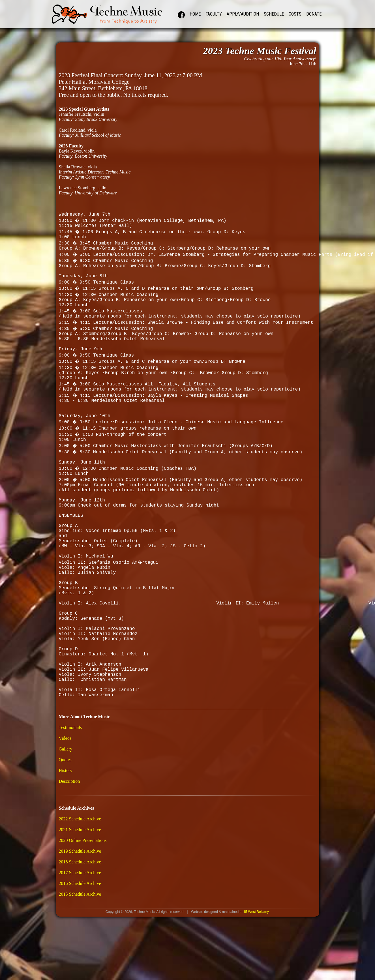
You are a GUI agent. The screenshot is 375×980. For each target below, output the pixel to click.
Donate (314, 14)
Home (195, 14)
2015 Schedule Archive (80, 969)
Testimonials (70, 802)
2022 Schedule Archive (80, 894)
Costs (295, 14)
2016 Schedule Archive (80, 958)
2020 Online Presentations (83, 915)
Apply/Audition (243, 14)
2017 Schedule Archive (80, 947)
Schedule (274, 14)
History (66, 845)
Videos (65, 813)
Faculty (214, 14)
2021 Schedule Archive (80, 904)
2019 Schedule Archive (80, 926)
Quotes (65, 834)
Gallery (66, 824)
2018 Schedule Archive (80, 937)
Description (69, 856)
